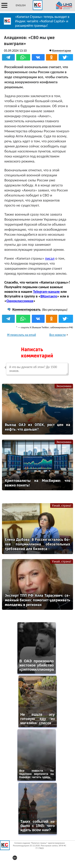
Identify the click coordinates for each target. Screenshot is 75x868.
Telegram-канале (46, 292)
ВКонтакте (49, 296)
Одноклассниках (20, 301)
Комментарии (61, 51)
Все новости (58, 335)
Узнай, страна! (62, 505)
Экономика (64, 386)
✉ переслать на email (21, 335)
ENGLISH (21, 5)
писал (50, 258)
